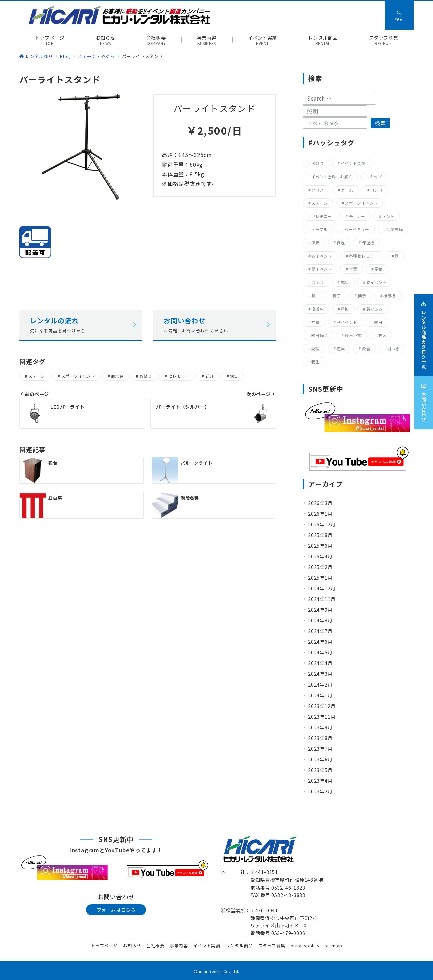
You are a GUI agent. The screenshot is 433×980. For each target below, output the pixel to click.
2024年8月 (320, 620)
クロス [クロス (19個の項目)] (318, 190)
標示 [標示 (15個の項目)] (362, 295)
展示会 (117, 376)
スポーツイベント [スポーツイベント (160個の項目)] (361, 203)
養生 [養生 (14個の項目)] (315, 361)
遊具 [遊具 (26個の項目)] (341, 348)
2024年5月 (320, 652)
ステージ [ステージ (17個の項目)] (320, 203)
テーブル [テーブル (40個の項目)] (319, 229)
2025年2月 (320, 567)
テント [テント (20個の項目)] (388, 216)
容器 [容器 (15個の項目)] (353, 269)
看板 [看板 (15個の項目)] (345, 309)
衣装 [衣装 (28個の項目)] (382, 335)
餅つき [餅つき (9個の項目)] (393, 348)
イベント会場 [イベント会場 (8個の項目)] (353, 163)
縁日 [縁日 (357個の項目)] (378, 322)
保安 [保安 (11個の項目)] (315, 243)
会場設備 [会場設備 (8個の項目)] (394, 229)
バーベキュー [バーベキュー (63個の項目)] (357, 229)
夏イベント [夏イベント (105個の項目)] (322, 269)
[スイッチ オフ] (399, 15)
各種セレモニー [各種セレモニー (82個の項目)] (364, 256)
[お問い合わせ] (424, 400)
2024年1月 (320, 695)
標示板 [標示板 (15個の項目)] (389, 295)
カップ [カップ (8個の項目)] (376, 176)
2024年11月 (322, 599)
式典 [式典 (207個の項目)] (345, 282)
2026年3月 (320, 503)
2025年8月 (320, 535)
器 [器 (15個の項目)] (397, 256)
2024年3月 (320, 674)
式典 (210, 376)
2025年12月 (322, 524)
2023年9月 (320, 727)
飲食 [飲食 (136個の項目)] (366, 348)
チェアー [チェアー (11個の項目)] (357, 216)
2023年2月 (320, 791)
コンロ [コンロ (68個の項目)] (376, 190)
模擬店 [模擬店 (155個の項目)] (318, 309)
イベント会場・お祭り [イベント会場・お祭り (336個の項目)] (332, 176)
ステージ (37, 376)
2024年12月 (322, 588)
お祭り (146, 376)
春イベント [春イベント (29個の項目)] (376, 282)
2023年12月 (322, 706)
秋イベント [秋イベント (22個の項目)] (347, 322)
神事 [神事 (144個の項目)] (315, 322)
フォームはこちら (116, 910)
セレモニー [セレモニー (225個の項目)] (322, 216)
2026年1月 (320, 514)
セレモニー (179, 376)
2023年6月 (320, 759)
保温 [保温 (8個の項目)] (341, 243)
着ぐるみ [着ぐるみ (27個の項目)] (374, 309)
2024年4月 (320, 663)
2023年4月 (320, 781)
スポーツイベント (78, 376)
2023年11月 (322, 717)
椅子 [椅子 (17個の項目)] (337, 295)
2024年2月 (320, 684)
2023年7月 (320, 749)
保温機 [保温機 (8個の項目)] (368, 243)
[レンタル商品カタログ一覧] (424, 332)
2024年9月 (320, 610)
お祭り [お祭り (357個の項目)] (318, 163)
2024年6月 (320, 642)
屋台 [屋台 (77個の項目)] (378, 269)
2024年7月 (320, 631)
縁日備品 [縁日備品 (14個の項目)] (320, 335)
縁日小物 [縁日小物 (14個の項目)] (353, 335)
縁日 (234, 376)
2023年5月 (320, 770)
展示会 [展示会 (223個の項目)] (318, 282)
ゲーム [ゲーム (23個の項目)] (347, 190)
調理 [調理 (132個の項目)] (315, 348)
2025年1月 (320, 578)
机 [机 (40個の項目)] (313, 295)
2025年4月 (320, 556)
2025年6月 (320, 546)
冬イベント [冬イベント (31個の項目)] (322, 256)
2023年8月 (320, 738)
